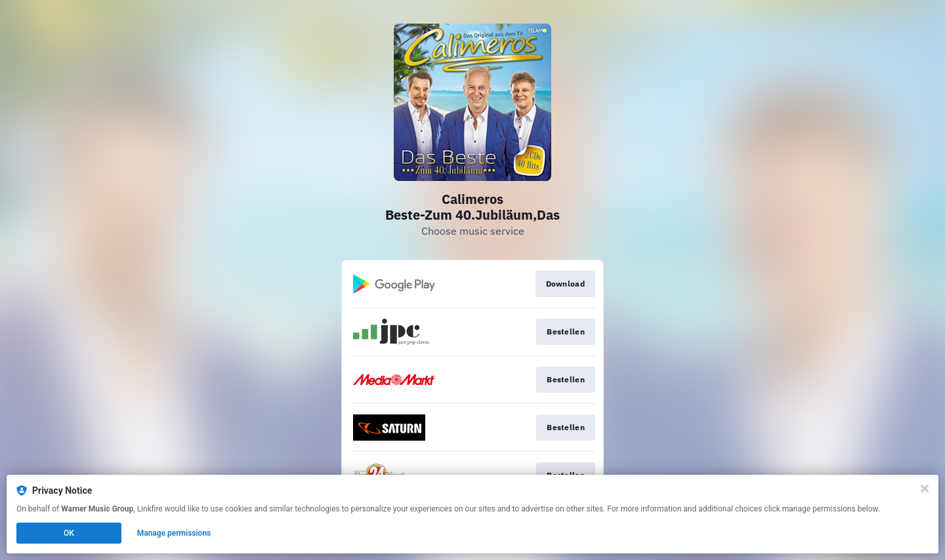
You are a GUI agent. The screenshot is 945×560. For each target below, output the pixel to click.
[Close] (925, 489)
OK (69, 533)
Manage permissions (174, 533)
